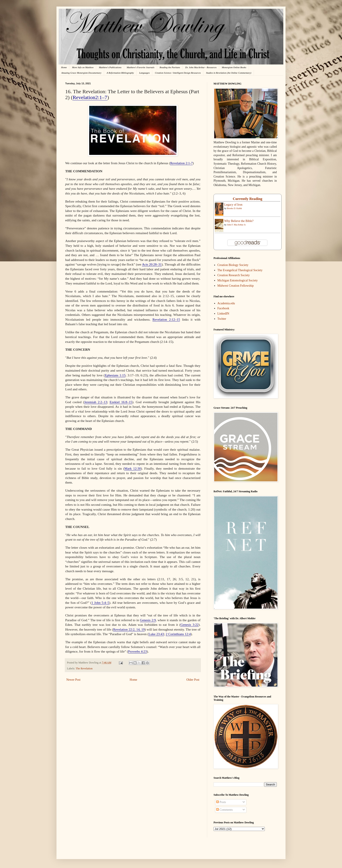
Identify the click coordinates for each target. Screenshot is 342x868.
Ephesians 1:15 (115, 375)
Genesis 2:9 (148, 620)
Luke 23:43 (156, 634)
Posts (221, 802)
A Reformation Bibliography (120, 73)
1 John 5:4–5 (100, 603)
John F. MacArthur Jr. (237, 225)
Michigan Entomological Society (238, 280)
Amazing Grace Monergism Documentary (81, 73)
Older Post (193, 680)
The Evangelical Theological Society (240, 270)
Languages (144, 73)
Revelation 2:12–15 (166, 319)
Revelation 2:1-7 (181, 163)
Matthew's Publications (110, 67)
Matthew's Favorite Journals (141, 67)
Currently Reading (247, 199)
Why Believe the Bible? (239, 221)
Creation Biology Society (233, 265)
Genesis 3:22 (189, 625)
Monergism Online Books (234, 67)
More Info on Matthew (83, 67)
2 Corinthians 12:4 (178, 634)
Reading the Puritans (170, 67)
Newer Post (73, 680)
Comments (224, 810)
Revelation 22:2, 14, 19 (129, 629)
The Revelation (84, 668)
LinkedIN (223, 314)
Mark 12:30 (133, 468)
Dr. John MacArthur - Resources (201, 67)
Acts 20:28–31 (152, 264)
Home (64, 67)
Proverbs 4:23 (137, 651)
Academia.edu (226, 303)
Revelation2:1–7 (90, 97)
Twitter (222, 319)
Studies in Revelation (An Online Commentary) (228, 73)
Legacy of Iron (233, 205)
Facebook (223, 308)
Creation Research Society (234, 275)
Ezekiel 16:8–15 (121, 402)
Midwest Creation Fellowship (236, 286)
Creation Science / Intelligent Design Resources (178, 73)
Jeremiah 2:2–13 (96, 402)
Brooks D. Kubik (235, 208)
